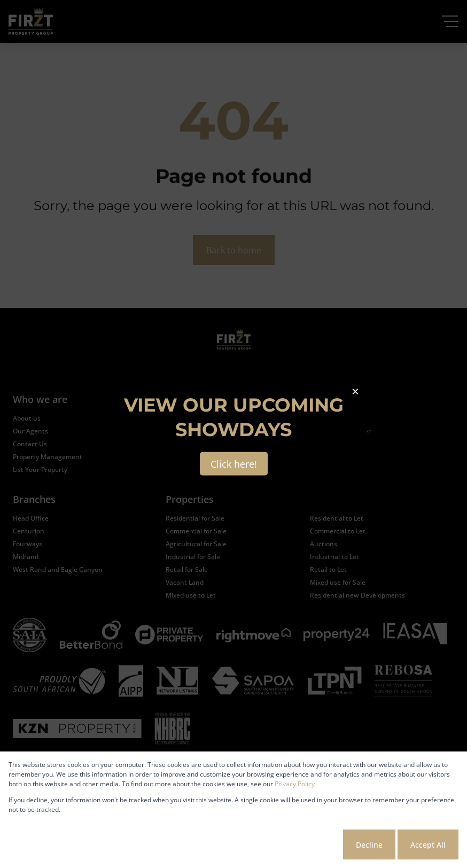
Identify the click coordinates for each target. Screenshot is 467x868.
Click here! (234, 464)
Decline (369, 845)
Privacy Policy (295, 784)
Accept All (428, 845)
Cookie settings (301, 845)
